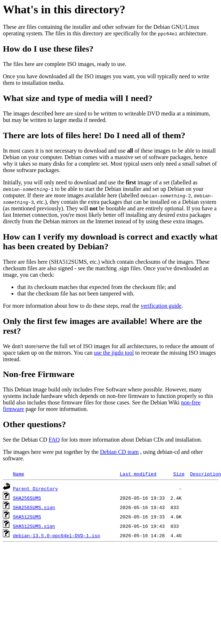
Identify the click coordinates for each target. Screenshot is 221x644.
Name (19, 474)
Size (179, 474)
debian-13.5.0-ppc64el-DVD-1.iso (57, 535)
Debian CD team (119, 452)
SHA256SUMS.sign (34, 507)
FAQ (54, 440)
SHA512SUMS (27, 517)
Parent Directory (36, 489)
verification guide (161, 306)
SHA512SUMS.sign (34, 526)
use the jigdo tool (114, 353)
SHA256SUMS (27, 498)
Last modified (138, 474)
